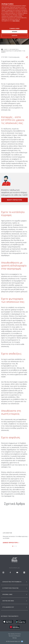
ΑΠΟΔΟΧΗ (15, 30)
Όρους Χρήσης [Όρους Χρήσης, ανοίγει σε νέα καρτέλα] (16, 20)
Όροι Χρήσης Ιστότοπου (14, 634)
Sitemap (15, 638)
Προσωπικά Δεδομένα (15, 636)
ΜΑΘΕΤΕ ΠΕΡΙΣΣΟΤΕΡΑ (15, 200)
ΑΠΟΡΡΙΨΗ (14, 34)
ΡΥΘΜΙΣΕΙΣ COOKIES (14, 27)
